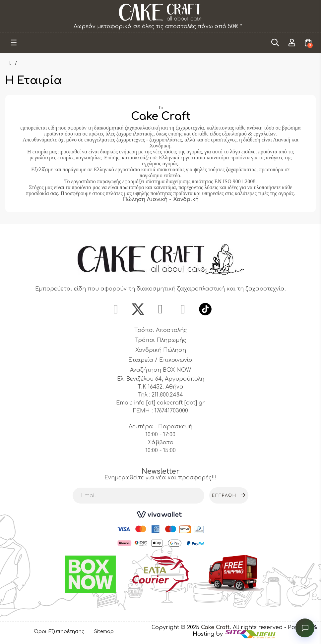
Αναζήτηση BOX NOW (160, 371)
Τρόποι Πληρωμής (160, 341)
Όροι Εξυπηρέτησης (59, 632)
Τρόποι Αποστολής (160, 331)
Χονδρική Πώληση (161, 351)
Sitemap (104, 632)
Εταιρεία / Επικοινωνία (160, 361)
